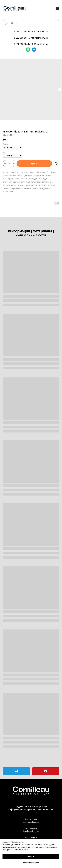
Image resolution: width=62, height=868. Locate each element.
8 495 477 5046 (21, 31)
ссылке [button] (26, 850)
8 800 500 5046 (21, 44)
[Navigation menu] (58, 9)
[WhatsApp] (28, 50)
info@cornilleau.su (39, 31)
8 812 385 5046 (21, 38)
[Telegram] (34, 50)
